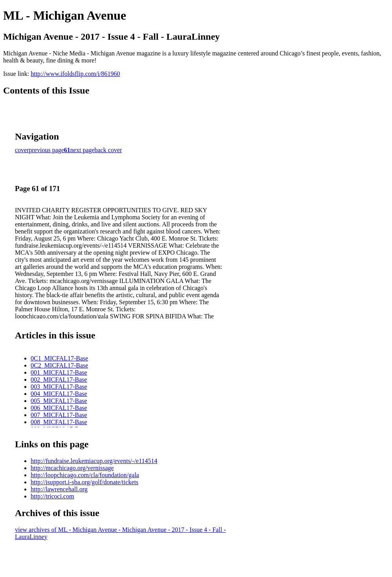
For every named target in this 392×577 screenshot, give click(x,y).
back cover (108, 150)
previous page (47, 150)
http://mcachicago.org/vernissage (72, 468)
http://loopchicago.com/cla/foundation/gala (85, 475)
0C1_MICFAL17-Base (59, 358)
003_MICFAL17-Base (59, 387)
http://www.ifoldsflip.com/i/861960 (75, 74)
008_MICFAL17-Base (59, 422)
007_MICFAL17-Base (59, 415)
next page (82, 150)
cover (22, 150)
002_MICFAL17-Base (59, 379)
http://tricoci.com (52, 496)
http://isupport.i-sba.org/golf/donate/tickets (84, 482)
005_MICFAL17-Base (59, 401)
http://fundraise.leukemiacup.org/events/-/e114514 (94, 461)
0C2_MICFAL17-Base (59, 365)
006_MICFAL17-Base (59, 408)
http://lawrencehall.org (59, 489)
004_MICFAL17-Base (59, 394)
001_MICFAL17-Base (59, 372)
